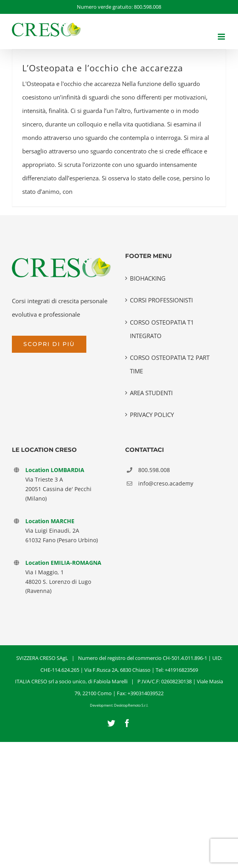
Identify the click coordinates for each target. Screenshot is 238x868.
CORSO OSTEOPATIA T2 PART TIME (170, 364)
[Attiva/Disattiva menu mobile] (222, 37)
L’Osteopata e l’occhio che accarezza (103, 68)
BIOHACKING (148, 278)
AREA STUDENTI (151, 393)
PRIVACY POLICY (152, 415)
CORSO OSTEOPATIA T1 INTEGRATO (162, 329)
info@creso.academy (166, 483)
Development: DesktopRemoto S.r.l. (119, 705)
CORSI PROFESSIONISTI (161, 300)
